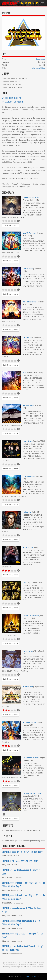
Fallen (25, 373)
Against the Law (28, 651)
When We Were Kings (29, 233)
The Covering (27, 512)
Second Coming (28, 441)
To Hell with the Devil (30, 722)
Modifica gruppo (11, 98)
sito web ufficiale (39, 68)
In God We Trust (28, 687)
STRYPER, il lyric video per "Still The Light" (20, 861)
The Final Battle (28, 268)
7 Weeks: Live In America (31, 615)
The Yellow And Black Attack (32, 793)
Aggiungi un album (12, 102)
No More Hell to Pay (29, 476)
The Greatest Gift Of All (31, 197)
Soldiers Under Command (31, 758)
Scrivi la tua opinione (11, 225)
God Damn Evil (27, 337)
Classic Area (40, 59)
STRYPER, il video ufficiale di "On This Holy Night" (22, 852)
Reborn (25, 582)
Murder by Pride (28, 547)
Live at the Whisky (28, 405)
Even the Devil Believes (30, 302)
